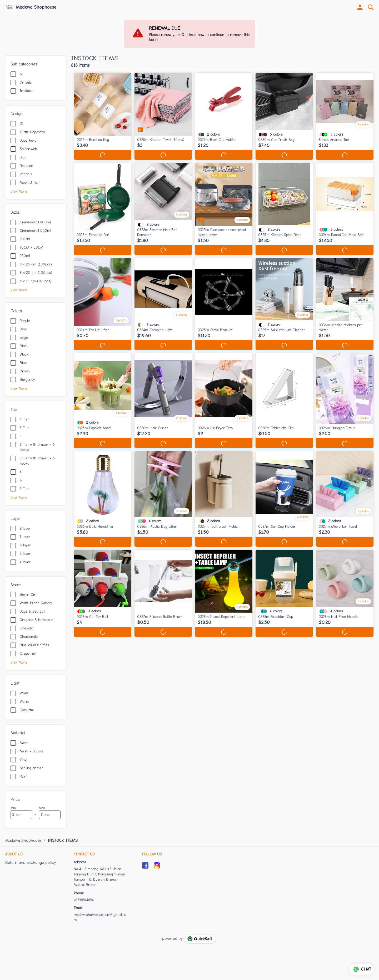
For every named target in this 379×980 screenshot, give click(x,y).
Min (13, 808)
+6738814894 (84, 900)
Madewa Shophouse (36, 7)
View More (19, 191)
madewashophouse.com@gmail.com (100, 917)
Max (42, 808)
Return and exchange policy (31, 863)
